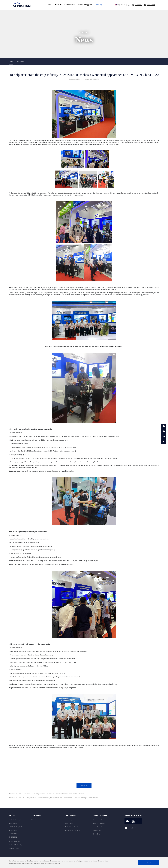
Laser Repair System (16, 827)
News (11, 61)
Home (49, 5)
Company (99, 5)
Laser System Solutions (73, 830)
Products (58, 5)
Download (97, 834)
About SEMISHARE (16, 841)
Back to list (84, 785)
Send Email (151, 5)
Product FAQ (98, 830)
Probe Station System (16, 820)
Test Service (13, 830)
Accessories (13, 834)
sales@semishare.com (135, 828)
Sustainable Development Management (22, 845)
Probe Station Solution (73, 827)
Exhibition (21, 61)
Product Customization (101, 820)
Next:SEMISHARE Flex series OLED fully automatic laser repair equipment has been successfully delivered (46, 794)
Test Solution (70, 5)
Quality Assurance (99, 823)
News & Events (14, 848)
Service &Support (85, 5)
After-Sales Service (100, 827)
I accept (148, 862)
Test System (13, 823)
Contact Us (138, 5)
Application (69, 823)
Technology (69, 820)
